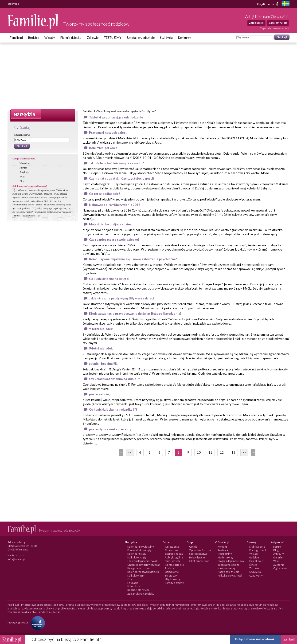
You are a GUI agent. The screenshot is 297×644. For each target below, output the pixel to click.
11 (210, 452)
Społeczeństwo (198, 554)
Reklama (223, 550)
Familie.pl (16, 38)
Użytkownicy (173, 579)
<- (130, 452)
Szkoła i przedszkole (141, 38)
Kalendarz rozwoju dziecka (143, 572)
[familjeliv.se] (285, 4)
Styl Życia (255, 572)
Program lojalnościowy (231, 561)
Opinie (193, 547)
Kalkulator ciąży (137, 557)
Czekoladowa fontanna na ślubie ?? (115, 379)
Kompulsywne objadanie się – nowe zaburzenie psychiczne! (133, 259)
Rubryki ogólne (174, 557)
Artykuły (24, 172)
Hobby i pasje (197, 557)
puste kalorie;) (100, 394)
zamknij (289, 639)
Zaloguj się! (256, 23)
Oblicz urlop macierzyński (143, 561)
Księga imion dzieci (139, 568)
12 (222, 452)
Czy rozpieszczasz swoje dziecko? (114, 240)
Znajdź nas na (268, 4)
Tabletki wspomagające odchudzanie (116, 117)
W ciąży (50, 38)
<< (121, 452)
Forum (23, 168)
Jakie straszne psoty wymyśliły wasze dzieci (121, 298)
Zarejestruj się (278, 23)
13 (233, 452)
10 (199, 452)
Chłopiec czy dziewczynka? (144, 565)
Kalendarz (134, 586)
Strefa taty (171, 575)
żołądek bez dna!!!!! (104, 364)
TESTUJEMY (113, 38)
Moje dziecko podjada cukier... (111, 224)
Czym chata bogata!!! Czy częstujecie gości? (122, 178)
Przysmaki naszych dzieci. (108, 133)
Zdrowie (93, 38)
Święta (253, 565)
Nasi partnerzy (227, 568)
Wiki (22, 177)
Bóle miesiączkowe (103, 148)
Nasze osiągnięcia (228, 572)
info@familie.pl (16, 559)
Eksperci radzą (174, 554)
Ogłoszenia (172, 547)
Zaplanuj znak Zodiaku (141, 594)
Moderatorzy (225, 557)
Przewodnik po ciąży (139, 550)
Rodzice (34, 38)
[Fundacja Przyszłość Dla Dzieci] (37, 623)
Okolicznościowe (199, 561)
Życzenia (279, 565)
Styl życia (166, 38)
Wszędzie (25, 163)
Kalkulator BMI (136, 575)
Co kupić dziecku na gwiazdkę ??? (113, 409)
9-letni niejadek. (101, 329)
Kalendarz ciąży (137, 554)
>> (253, 452)
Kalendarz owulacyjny (141, 547)
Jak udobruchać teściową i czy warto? (116, 163)
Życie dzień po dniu (201, 550)
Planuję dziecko (71, 38)
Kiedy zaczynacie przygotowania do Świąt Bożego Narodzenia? (135, 314)
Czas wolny (256, 575)
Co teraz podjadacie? (105, 194)
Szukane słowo (22, 135)
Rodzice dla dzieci (138, 590)
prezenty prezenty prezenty (110, 429)
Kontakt (222, 547)
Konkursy (185, 38)
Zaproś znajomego (228, 565)
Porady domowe (174, 583)
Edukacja (133, 583)
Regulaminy (225, 554)
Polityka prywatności (230, 575)
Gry (130, 579)
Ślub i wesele (173, 561)
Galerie (278, 557)
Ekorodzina (172, 550)
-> (244, 452)
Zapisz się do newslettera (275, 28)
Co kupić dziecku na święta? (109, 279)
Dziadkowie (172, 572)
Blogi (22, 181)
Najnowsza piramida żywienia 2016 (115, 205)
